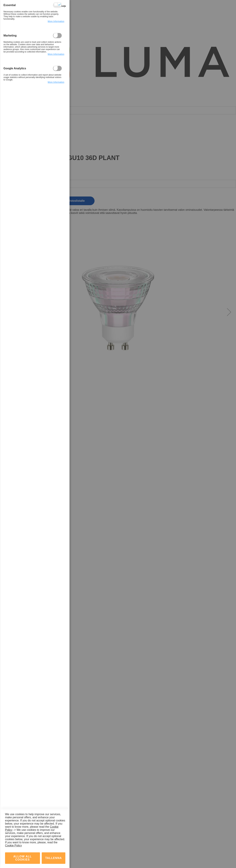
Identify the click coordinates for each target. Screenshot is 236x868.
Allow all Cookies (23, 829)
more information (56, 26)
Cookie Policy (13, 817)
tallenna (54, 829)
